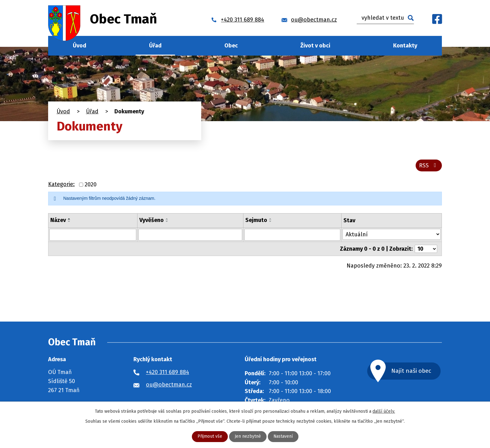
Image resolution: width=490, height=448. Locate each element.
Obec (231, 46)
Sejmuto (256, 220)
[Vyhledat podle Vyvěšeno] (190, 235)
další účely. (384, 411)
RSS (429, 165)
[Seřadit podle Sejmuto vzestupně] (271, 219)
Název (58, 220)
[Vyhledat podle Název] (93, 235)
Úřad (155, 46)
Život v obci (315, 46)
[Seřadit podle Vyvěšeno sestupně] (167, 221)
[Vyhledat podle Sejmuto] (292, 235)
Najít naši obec (412, 371)
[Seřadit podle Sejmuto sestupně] (271, 221)
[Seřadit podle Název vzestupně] (69, 219)
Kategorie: (61, 185)
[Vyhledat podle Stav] (392, 234)
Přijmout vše (210, 437)
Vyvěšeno (152, 220)
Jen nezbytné (247, 437)
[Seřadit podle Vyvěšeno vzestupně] (167, 219)
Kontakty (405, 46)
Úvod (80, 46)
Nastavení (283, 437)
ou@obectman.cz (169, 385)
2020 (91, 185)
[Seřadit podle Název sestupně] (69, 221)
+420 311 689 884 (167, 372)
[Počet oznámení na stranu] (426, 249)
